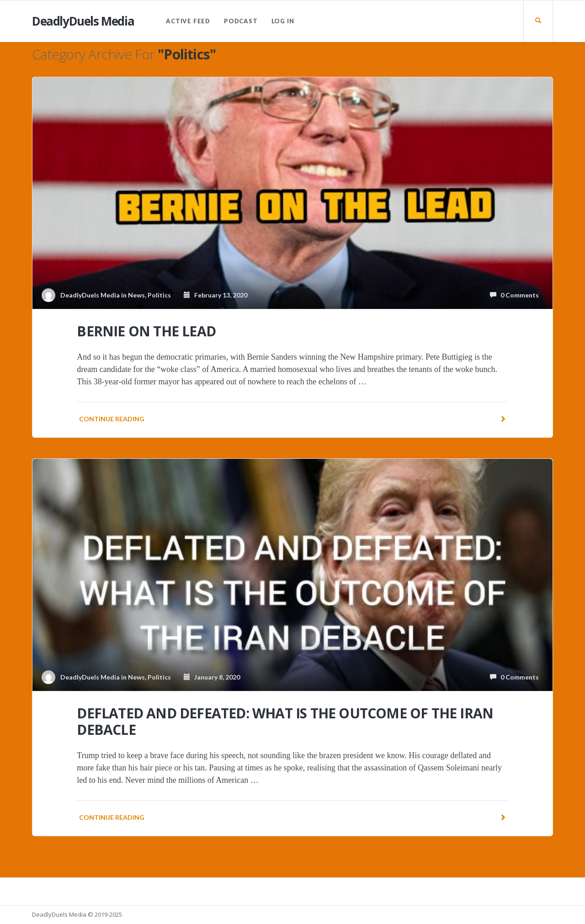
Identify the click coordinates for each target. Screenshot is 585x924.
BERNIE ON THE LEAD (146, 331)
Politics (159, 295)
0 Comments (514, 295)
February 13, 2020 (215, 295)
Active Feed (188, 21)
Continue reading (292, 419)
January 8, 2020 (212, 677)
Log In (283, 21)
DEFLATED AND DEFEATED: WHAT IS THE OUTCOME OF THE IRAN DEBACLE (285, 721)
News (136, 295)
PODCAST (241, 21)
